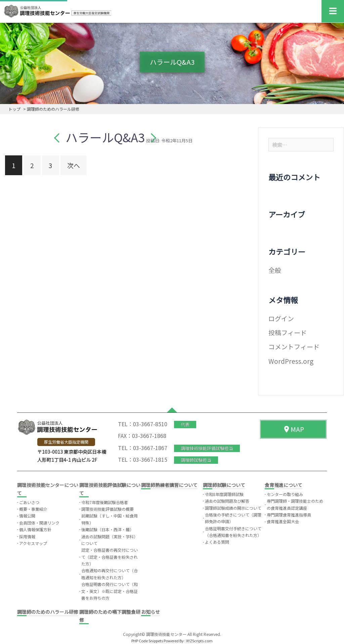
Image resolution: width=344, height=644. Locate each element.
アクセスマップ (33, 543)
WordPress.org (291, 361)
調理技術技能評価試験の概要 (107, 509)
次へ (74, 165)
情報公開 (27, 516)
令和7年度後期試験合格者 (105, 502)
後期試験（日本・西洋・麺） (107, 529)
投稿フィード (288, 332)
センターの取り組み (285, 494)
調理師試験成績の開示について (233, 508)
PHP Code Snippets (147, 641)
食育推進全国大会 (283, 521)
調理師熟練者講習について (169, 485)
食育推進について (284, 485)
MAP (293, 429)
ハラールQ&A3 (105, 137)
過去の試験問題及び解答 (227, 501)
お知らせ (150, 612)
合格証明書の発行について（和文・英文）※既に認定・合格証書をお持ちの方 (110, 591)
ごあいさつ (29, 502)
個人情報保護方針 (35, 529)
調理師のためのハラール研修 (48, 612)
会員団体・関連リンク (39, 523)
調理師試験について (224, 485)
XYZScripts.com (199, 641)
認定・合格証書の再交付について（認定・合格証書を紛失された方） (110, 557)
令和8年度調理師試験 (224, 494)
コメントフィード (294, 346)
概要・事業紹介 (33, 509)
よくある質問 (217, 542)
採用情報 (27, 536)
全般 (275, 270)
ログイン (281, 318)
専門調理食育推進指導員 (289, 515)
